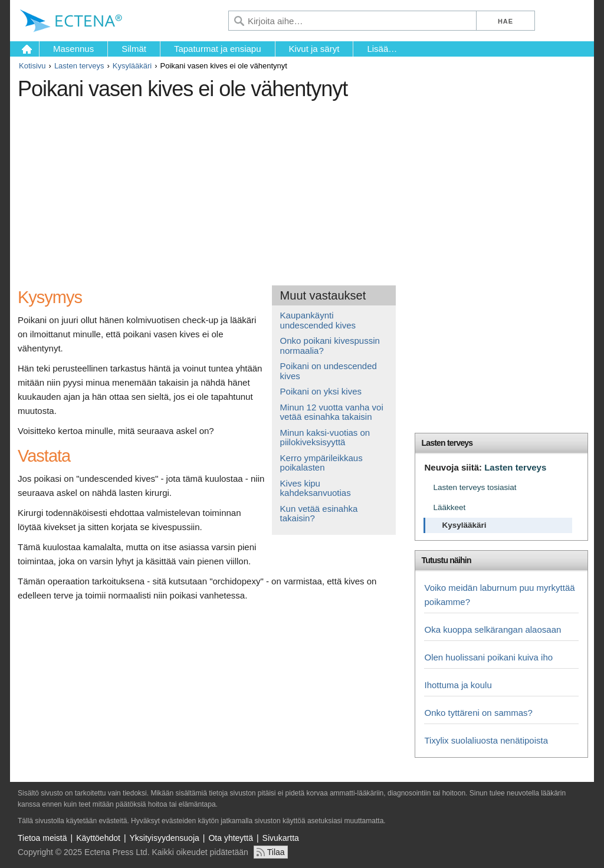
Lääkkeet (449, 507)
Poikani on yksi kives (321, 391)
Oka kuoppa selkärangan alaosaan (493, 629)
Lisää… (382, 49)
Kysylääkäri (132, 66)
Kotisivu (32, 66)
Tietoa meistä (42, 838)
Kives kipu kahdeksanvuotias (316, 488)
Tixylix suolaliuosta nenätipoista (486, 740)
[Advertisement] (233, 188)
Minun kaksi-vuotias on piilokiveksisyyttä (325, 438)
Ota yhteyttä (230, 838)
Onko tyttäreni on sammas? (478, 713)
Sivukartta (281, 838)
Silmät (134, 49)
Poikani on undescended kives (329, 371)
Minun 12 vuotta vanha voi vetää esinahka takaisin (332, 412)
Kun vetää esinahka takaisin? (319, 514)
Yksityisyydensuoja (165, 838)
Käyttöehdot (98, 838)
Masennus (73, 49)
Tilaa (276, 852)
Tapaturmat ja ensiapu (218, 49)
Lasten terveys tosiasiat (475, 487)
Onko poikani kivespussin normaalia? (330, 346)
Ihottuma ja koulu (458, 685)
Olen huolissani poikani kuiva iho (488, 657)
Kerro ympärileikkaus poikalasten (321, 463)
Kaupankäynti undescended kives (318, 320)
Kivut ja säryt (314, 49)
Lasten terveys (79, 66)
